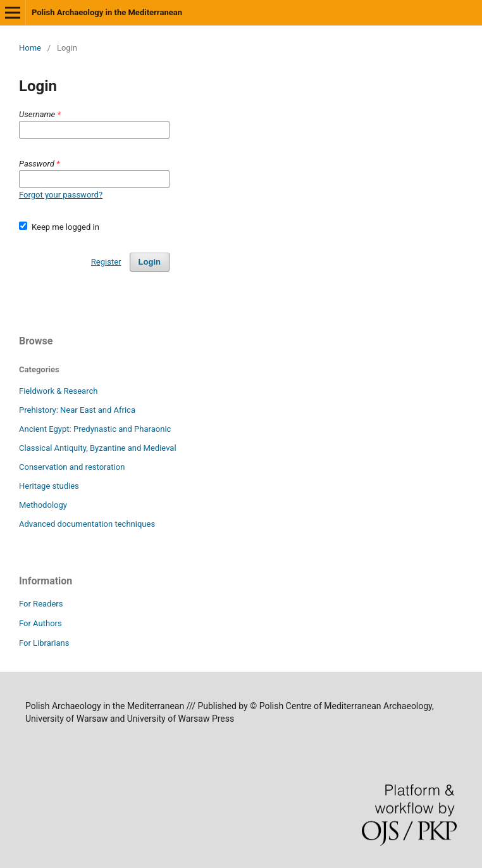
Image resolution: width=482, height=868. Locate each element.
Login (150, 262)
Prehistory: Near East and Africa (77, 410)
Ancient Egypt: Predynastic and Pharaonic (95, 429)
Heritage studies (49, 486)
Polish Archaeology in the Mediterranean (107, 12)
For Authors (40, 623)
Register (106, 262)
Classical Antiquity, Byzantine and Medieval (98, 448)
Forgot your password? (61, 195)
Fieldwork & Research (58, 391)
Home (30, 48)
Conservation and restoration (72, 467)
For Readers (41, 604)
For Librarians (44, 643)
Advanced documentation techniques (87, 524)
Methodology (43, 505)
